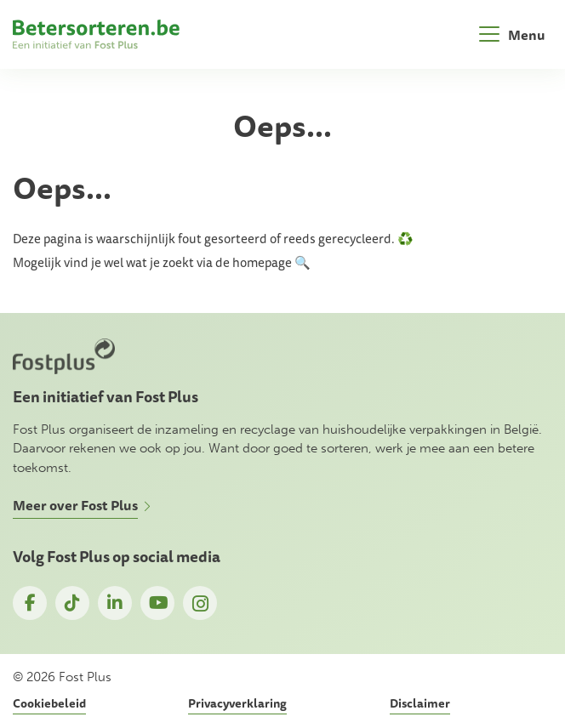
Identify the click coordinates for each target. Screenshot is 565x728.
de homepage (254, 262)
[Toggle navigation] (512, 34)
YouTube (157, 603)
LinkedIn (115, 603)
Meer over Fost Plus (75, 505)
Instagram (200, 603)
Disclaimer (420, 703)
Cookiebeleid (49, 703)
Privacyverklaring (237, 703)
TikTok (72, 603)
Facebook (30, 603)
